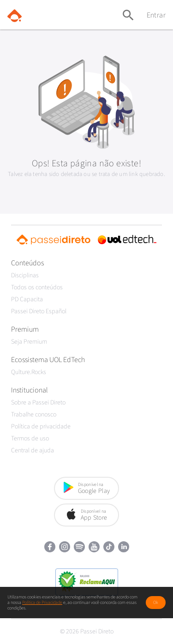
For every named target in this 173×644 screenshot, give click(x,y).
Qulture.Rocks (29, 372)
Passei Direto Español (39, 311)
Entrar (156, 15)
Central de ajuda (33, 451)
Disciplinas (25, 275)
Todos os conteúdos (37, 287)
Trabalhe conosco (34, 415)
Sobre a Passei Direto (38, 403)
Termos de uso (30, 439)
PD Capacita (27, 299)
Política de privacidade (41, 427)
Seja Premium (29, 342)
